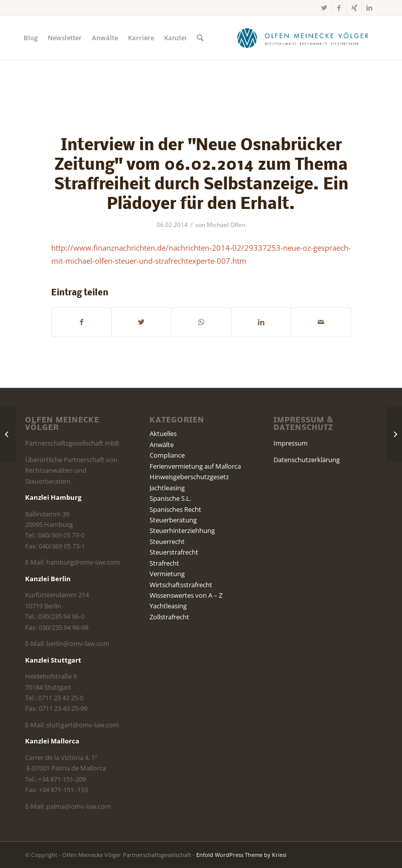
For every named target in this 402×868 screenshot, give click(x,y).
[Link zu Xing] (354, 8)
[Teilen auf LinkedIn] (261, 322)
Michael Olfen (226, 225)
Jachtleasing (167, 488)
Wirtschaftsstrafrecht (181, 585)
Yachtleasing (168, 606)
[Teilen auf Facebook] (82, 322)
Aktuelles (163, 433)
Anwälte (162, 445)
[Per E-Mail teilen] (321, 322)
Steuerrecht (167, 541)
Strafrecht (164, 563)
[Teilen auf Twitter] (142, 322)
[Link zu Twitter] (324, 8)
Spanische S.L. (170, 498)
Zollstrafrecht (169, 617)
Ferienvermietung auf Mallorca (195, 466)
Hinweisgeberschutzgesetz (189, 477)
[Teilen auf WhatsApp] (201, 322)
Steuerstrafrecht (174, 552)
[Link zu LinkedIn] (369, 8)
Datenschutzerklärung (307, 460)
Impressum (291, 443)
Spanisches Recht (175, 509)
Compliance (167, 455)
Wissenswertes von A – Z (186, 595)
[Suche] (200, 38)
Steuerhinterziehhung (182, 530)
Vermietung (167, 574)
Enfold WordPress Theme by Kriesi (241, 855)
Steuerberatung (173, 520)
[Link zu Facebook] (339, 8)
